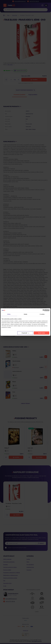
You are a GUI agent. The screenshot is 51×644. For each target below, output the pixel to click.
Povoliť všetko (42, 333)
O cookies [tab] (42, 314)
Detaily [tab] (25, 314)
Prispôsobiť (25, 333)
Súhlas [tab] (9, 314)
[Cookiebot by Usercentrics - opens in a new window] (44, 310)
